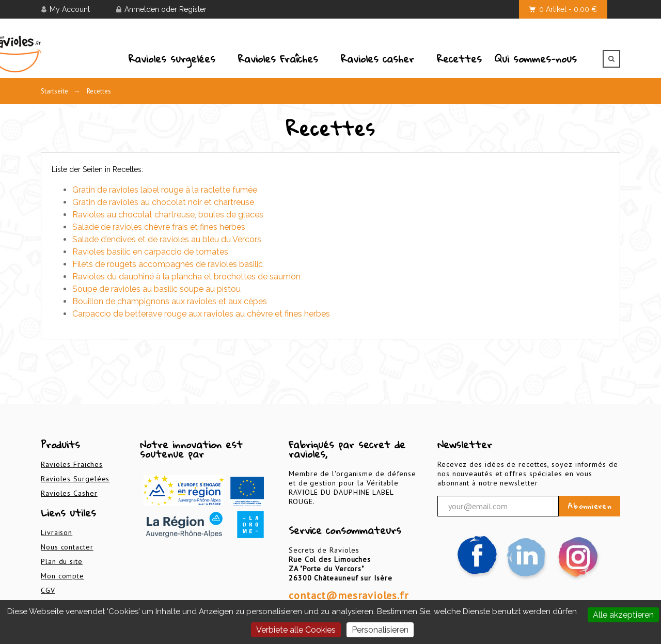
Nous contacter (67, 547)
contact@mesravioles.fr (349, 595)
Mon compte (62, 576)
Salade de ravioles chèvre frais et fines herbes (159, 227)
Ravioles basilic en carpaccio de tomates (150, 252)
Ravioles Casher (69, 493)
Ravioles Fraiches (72, 464)
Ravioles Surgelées (75, 479)
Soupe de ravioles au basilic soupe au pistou (156, 289)
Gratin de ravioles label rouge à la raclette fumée (165, 190)
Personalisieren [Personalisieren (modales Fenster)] (380, 630)
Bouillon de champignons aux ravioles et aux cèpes (170, 301)
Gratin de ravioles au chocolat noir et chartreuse (163, 202)
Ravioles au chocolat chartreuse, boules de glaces (168, 215)
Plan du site (62, 561)
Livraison (57, 532)
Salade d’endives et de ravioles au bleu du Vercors (167, 239)
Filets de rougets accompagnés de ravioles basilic (168, 264)
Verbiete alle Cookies (296, 630)
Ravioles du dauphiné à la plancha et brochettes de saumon (186, 277)
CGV (48, 590)
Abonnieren (589, 506)
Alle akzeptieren (623, 615)
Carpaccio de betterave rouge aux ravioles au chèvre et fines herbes (201, 314)
